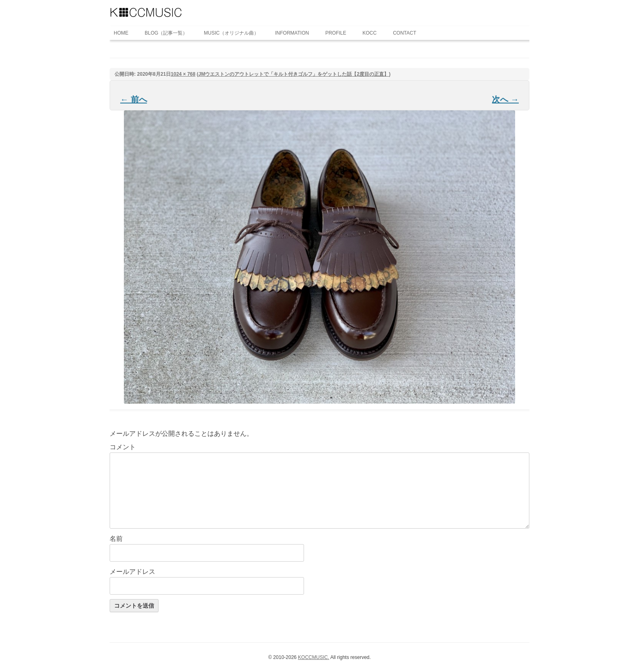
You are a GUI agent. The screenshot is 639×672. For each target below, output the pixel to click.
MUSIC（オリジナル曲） (231, 33)
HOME (121, 33)
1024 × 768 (183, 74)
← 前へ (134, 99)
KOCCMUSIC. (314, 657)
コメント (123, 447)
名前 (116, 539)
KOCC (370, 33)
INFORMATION (292, 33)
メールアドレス (132, 572)
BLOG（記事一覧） (166, 33)
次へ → (505, 99)
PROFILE (336, 33)
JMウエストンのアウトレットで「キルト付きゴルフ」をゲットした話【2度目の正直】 (294, 74)
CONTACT (404, 33)
